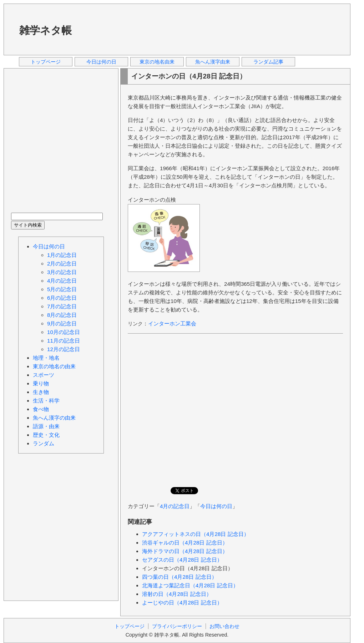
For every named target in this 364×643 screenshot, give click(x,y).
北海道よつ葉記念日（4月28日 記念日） (190, 585)
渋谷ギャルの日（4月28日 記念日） (185, 543)
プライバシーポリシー (177, 626)
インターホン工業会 (172, 323)
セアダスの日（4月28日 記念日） (182, 560)
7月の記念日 (62, 306)
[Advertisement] (109, 29)
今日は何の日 (101, 62)
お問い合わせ (224, 626)
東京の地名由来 (157, 62)
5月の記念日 (62, 289)
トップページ (46, 62)
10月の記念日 (64, 332)
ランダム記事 (268, 62)
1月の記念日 (62, 255)
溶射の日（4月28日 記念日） (177, 594)
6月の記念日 (62, 298)
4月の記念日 (175, 506)
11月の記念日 (64, 341)
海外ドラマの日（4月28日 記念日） (185, 551)
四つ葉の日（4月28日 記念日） (180, 577)
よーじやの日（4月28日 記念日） (182, 603)
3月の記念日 (62, 272)
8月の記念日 (62, 315)
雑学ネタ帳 (45, 30)
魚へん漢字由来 (213, 62)
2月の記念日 (62, 264)
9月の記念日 (62, 323)
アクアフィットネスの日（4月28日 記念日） (196, 534)
